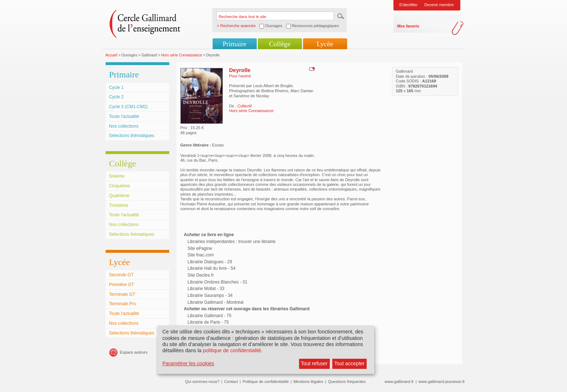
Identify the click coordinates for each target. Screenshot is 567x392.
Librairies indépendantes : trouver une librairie (232, 242)
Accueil (112, 55)
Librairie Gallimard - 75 (210, 316)
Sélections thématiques (132, 136)
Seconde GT (121, 275)
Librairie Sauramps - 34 (210, 295)
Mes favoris (408, 26)
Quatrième (119, 196)
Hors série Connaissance (182, 55)
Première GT (122, 285)
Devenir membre (439, 5)
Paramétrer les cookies (188, 363)
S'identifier (408, 5)
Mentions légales (308, 382)
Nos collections (124, 126)
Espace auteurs (134, 352)
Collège (280, 44)
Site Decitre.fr (201, 275)
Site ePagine (200, 248)
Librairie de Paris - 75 (208, 322)
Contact (231, 382)
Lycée (325, 44)
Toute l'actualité (124, 116)
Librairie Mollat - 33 (206, 289)
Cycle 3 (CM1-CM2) (129, 107)
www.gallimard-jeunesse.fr (442, 382)
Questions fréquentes (347, 382)
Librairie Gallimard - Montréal (216, 302)
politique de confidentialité (232, 350)
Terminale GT (122, 294)
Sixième (117, 176)
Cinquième (120, 186)
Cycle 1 (116, 88)
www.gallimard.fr (399, 382)
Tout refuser (314, 363)
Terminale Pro (123, 304)
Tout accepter (349, 363)
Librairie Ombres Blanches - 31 (218, 282)
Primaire (235, 44)
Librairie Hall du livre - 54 (212, 268)
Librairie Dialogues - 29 (210, 262)
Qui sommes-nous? (202, 382)
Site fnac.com (201, 255)
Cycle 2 (116, 97)
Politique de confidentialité (266, 382)
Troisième (119, 205)
